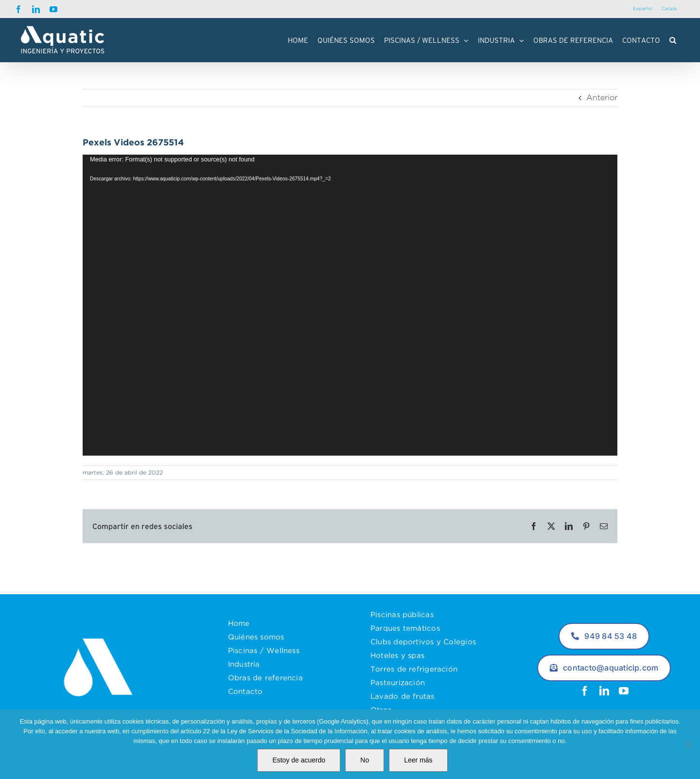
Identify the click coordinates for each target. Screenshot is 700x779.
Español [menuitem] (642, 9)
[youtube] (624, 691)
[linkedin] (604, 691)
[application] (350, 305)
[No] (688, 744)
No (365, 760)
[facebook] (585, 691)
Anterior (602, 97)
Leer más (418, 760)
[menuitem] (642, 9)
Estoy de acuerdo (299, 760)
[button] (673, 40)
